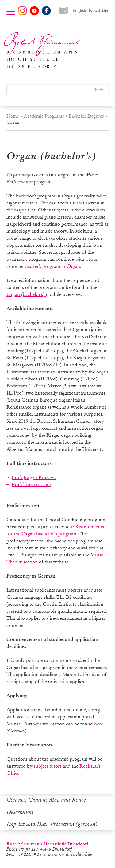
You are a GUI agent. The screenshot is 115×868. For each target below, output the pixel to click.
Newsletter (99, 11)
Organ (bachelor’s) (26, 294)
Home (13, 116)
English (79, 11)
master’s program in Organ (53, 266)
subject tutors (48, 766)
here (99, 724)
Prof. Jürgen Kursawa (34, 477)
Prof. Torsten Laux (31, 484)
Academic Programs (44, 116)
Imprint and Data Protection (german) (52, 824)
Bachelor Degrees (86, 116)
